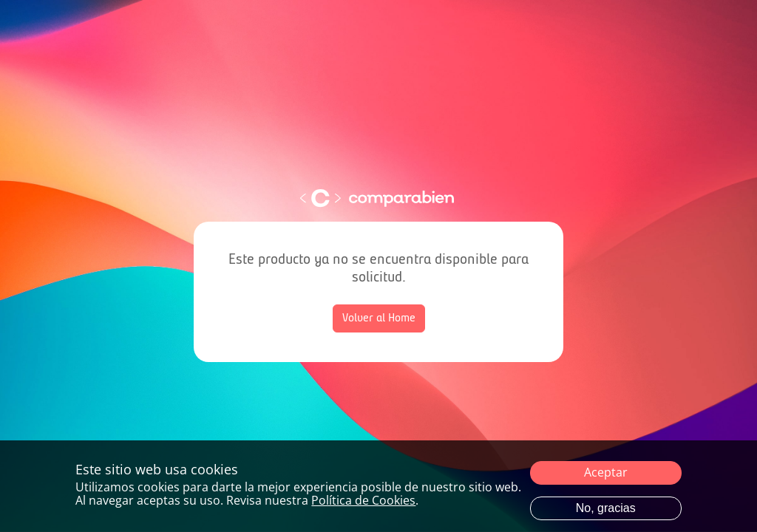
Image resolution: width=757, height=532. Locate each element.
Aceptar (606, 472)
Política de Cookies (363, 500)
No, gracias (606, 508)
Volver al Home (379, 318)
